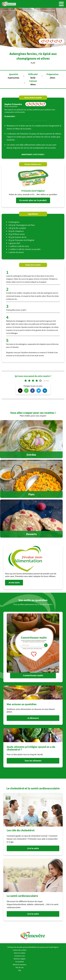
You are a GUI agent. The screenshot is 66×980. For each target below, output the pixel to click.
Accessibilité (20, 962)
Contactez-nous (20, 956)
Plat (21, 10)
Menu (61, 4)
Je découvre (33, 718)
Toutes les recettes (14, 10)
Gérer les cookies (20, 953)
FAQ (20, 970)
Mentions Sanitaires (20, 965)
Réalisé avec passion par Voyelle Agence (45, 947)
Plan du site (20, 967)
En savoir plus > (10, 116)
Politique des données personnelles (20, 947)
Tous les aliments (33, 761)
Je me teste (14, 583)
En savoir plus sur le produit (33, 200)
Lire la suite (33, 848)
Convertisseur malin (33, 675)
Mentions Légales (20, 959)
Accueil (5, 10)
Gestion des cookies (20, 950)
